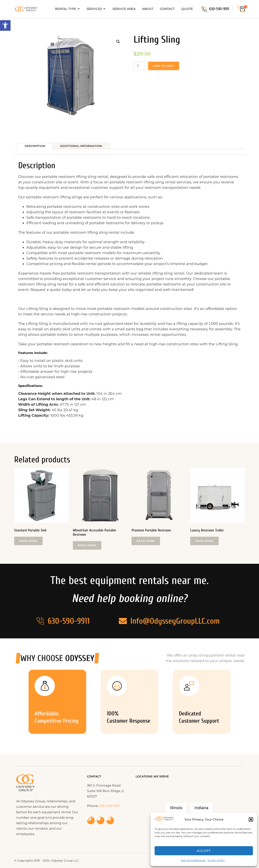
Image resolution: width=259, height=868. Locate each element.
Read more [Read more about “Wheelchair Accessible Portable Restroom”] (87, 545)
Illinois (176, 808)
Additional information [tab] (81, 146)
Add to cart (164, 66)
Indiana (201, 808)
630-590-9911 (219, 9)
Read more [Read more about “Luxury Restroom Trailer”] (204, 541)
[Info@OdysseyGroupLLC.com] (123, 621)
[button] (5, 25)
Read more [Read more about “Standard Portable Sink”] (28, 541)
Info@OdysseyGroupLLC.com (175, 621)
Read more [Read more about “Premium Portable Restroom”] (146, 541)
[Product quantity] (139, 66)
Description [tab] (35, 146)
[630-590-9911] (204, 9)
